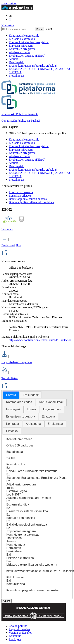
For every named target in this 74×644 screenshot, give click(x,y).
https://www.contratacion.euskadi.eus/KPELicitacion (40, 340)
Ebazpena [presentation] (49, 416)
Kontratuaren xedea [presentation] (19, 402)
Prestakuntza (16, 76)
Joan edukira (9, 3)
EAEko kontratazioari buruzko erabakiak (33, 66)
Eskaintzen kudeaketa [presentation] (21, 416)
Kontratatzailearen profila (24, 36)
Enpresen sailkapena (21, 46)
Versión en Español (20, 633)
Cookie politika (18, 626)
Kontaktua (8, 25)
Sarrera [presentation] (11, 395)
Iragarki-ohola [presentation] (52, 409)
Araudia (14, 59)
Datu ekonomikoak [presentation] (51, 402)
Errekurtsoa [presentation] (55, 424)
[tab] (11, 395)
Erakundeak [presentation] (31, 395)
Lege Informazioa (19, 629)
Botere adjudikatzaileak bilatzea (28, 199)
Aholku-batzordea (20, 52)
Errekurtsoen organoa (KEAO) (27, 56)
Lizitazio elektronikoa (22, 39)
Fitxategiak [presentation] (13, 409)
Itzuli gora (15, 639)
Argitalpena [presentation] (33, 424)
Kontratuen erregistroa (22, 49)
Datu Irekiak (16, 62)
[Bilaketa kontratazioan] (18, 29)
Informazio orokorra (21, 192)
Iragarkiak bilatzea (20, 196)
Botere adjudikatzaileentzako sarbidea (31, 202)
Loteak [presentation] (32, 409)
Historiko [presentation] (12, 431)
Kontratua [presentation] (12, 424)
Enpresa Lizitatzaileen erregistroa (29, 42)
